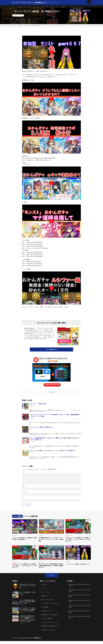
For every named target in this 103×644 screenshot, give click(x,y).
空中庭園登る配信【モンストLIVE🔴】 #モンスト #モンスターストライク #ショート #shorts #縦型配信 (51, 542)
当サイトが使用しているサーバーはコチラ (51, 607)
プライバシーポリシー (46, 595)
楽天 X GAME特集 (45, 610)
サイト (24, 500)
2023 (70, 604)
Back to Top (51, 579)
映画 (50, 7)
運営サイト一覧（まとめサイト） (49, 603)
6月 (81, 593)
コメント (24, 474)
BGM (36, 7)
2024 (70, 598)
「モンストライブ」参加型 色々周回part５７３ (42, 429)
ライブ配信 (20, 17)
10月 (89, 593)
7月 (83, 593)
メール (24, 494)
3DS (40, 7)
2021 (70, 614)
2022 (70, 609)
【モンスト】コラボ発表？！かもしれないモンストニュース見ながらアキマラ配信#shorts (52, 452)
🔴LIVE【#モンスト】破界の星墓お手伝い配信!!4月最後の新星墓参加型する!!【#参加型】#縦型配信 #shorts (51, 569)
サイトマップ (44, 592)
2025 (70, 593)
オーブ (62, 7)
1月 (72, 588)
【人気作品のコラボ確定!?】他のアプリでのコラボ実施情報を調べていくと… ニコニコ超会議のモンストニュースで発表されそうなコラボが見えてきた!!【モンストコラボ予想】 (27, 622)
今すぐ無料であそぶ (51, 351)
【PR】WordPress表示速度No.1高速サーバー (51, 629)
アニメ (45, 7)
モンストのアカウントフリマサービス (51, 625)
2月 (74, 588)
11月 (70, 595)
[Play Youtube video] (51, 54)
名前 (24, 488)
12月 (72, 595)
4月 (78, 588)
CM (57, 7)
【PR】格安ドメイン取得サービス (49, 633)
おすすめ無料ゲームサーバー (48, 614)
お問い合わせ (44, 588)
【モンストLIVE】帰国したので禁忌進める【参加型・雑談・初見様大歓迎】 (24, 541)
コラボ (26, 7)
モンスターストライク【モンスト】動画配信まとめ (32, 641)
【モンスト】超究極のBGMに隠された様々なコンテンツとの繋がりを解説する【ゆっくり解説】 (27, 605)
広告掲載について (45, 599)
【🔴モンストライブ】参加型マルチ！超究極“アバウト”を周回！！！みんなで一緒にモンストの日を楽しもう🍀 (78, 542)
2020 (70, 619)
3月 (76, 588)
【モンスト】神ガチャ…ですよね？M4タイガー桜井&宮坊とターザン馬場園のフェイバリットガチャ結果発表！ (27, 613)
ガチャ (31, 7)
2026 (70, 588)
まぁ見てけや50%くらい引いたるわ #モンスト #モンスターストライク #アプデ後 (28, 589)
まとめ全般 (20, 7)
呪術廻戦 (67, 7)
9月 (87, 593)
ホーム (14, 7)
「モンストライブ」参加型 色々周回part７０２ (78, 568)
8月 (85, 593)
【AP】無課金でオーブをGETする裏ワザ (50, 618)
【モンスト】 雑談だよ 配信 (38, 405)
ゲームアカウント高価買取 (47, 622)
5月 (80, 593)
